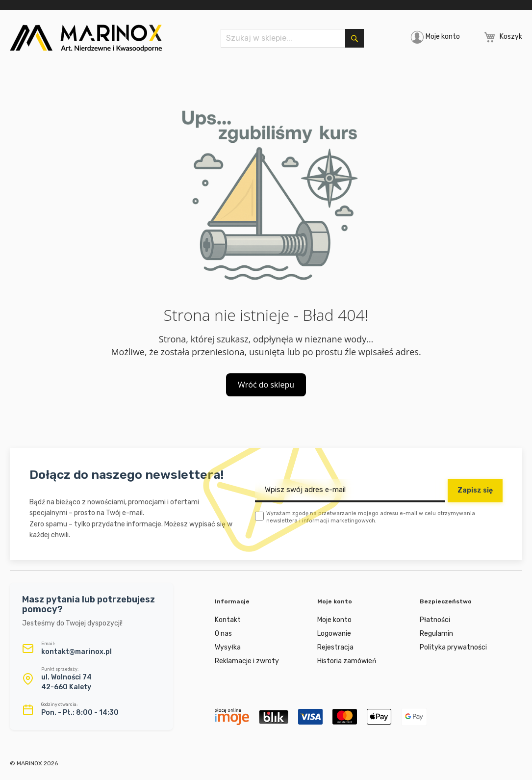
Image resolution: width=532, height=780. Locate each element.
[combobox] (292, 38)
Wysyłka (228, 647)
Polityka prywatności (453, 647)
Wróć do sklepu (266, 385)
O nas (223, 634)
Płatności (435, 620)
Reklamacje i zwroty (247, 661)
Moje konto (443, 37)
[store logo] (86, 38)
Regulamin (436, 634)
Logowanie (334, 634)
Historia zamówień (347, 661)
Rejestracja (335, 647)
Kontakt (228, 620)
